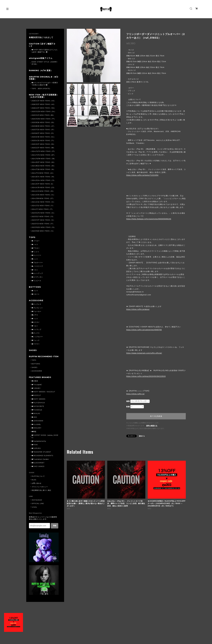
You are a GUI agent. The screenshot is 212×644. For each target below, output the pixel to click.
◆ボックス (36, 333)
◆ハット (35, 319)
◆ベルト (35, 326)
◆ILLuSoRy (36, 427)
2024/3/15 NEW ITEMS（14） (43, 195)
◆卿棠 (34, 434)
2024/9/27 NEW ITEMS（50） (43, 162)
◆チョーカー (36, 311)
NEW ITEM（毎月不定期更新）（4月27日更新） (44, 96)
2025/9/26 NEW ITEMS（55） (43, 122)
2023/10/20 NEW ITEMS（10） (43, 227)
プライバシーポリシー (40, 489)
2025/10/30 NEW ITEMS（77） (44, 119)
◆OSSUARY (36, 430)
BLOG (34, 482)
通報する (142, 436)
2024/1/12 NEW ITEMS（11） (43, 206)
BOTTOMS (35, 287)
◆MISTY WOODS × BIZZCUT (43, 394)
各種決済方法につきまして (41, 37)
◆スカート (36, 294)
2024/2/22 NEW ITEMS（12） (43, 202)
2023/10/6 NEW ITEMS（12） (43, 231)
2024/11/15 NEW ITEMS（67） (43, 155)
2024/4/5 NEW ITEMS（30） (43, 191)
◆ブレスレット (37, 308)
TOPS (32, 237)
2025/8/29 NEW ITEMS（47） (43, 126)
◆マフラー (36, 344)
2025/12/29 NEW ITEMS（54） (44, 112)
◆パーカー (36, 241)
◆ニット (35, 259)
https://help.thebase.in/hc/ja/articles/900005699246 (149, 219)
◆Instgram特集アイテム (41, 58)
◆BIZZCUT (36, 398)
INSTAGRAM (37, 502)
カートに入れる (156, 416)
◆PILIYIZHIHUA (38, 405)
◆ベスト (35, 270)
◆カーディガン (37, 277)
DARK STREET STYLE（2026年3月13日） (44, 63)
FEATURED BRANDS (40, 380)
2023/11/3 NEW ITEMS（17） (43, 224)
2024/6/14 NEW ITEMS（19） (43, 177)
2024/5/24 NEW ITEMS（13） (43, 180)
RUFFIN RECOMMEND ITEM (43, 358)
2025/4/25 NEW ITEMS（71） (43, 141)
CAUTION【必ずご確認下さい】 (42, 45)
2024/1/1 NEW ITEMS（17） (43, 209)
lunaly (34, 509)
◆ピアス (35, 315)
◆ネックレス (36, 304)
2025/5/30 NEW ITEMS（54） (43, 137)
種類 (128, 401)
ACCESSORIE (36, 301)
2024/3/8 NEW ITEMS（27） (43, 198)
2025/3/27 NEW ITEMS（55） (43, 144)
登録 (55, 528)
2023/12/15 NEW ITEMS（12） (43, 213)
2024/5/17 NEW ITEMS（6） (43, 184)
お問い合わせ (37, 486)
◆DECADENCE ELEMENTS (42, 458)
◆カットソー (36, 255)
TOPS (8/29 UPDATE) (41, 89)
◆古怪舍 (35, 383)
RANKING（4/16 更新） (41, 71)
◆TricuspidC (37, 387)
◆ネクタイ (36, 322)
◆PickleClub (37, 412)
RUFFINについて (38, 479)
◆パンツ (35, 291)
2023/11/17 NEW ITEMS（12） (43, 220)
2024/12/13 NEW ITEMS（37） (44, 151)
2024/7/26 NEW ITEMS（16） (43, 169)
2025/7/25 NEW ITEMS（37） (43, 130)
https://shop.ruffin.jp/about (138, 309)
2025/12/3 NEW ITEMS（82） (43, 115)
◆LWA (34, 419)
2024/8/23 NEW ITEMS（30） (43, 166)
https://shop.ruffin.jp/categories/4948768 (144, 330)
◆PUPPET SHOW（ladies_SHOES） (45, 439)
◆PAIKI (35, 447)
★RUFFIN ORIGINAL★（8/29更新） (44, 78)
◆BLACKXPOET (38, 465)
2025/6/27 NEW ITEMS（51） (43, 133)
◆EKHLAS (36, 416)
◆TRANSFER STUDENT (41, 454)
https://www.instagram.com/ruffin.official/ (144, 353)
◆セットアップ (37, 273)
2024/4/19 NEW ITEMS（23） (43, 187)
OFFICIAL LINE (38, 506)
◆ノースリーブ (37, 266)
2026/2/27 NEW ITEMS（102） (44, 108)
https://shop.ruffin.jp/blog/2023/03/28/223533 (146, 376)
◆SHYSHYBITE (38, 409)
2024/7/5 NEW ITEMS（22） (43, 173)
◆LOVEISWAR (37, 423)
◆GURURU (36, 451)
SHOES (33, 350)
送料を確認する (152, 426)
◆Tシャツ (35, 252)
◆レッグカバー (37, 337)
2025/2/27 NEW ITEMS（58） (43, 148)
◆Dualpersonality (39, 443)
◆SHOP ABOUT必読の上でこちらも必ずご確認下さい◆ (45, 51)
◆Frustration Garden (40, 462)
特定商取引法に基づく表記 (41, 493)
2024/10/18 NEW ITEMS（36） (44, 159)
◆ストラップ (36, 329)
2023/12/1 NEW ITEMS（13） (43, 217)
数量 (128, 407)
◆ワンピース (36, 281)
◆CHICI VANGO (38, 469)
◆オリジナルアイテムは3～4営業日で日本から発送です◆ (45, 84)
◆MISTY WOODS (38, 401)
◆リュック (36, 340)
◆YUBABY (36, 391)
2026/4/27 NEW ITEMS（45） (43, 101)
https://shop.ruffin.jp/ (135, 394)
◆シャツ (35, 244)
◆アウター (36, 248)
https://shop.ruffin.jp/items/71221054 (142, 175)
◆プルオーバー (37, 263)
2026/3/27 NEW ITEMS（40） (43, 104)
